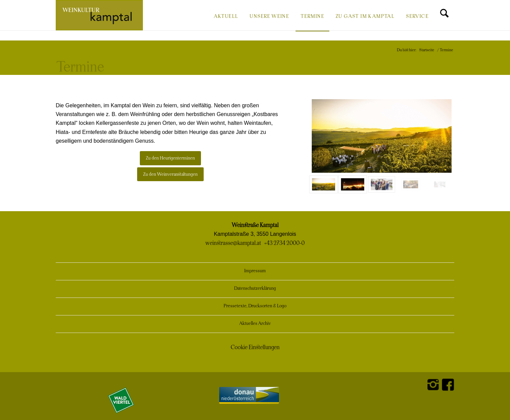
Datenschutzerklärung (255, 289)
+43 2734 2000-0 (284, 243)
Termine (80, 67)
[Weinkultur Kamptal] (99, 15)
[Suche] (444, 16)
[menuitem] (226, 16)
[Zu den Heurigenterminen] (170, 158)
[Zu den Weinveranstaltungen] (170, 174)
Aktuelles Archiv (255, 324)
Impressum (255, 271)
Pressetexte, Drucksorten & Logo (255, 306)
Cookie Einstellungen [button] (255, 347)
